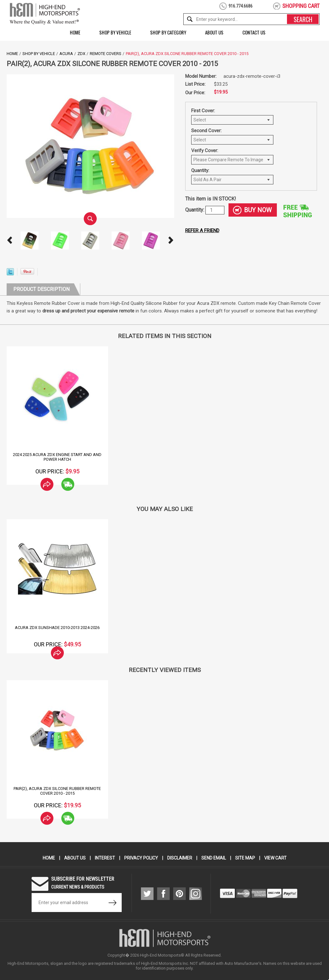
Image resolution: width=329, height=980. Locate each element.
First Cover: (203, 111)
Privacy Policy (141, 858)
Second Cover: (206, 131)
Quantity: (200, 170)
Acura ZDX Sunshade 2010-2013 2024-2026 (57, 628)
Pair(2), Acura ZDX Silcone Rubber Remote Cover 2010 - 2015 (57, 791)
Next (171, 240)
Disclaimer (180, 858)
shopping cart (301, 6)
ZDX (81, 54)
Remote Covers (106, 54)
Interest (105, 858)
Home (75, 32)
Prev (10, 240)
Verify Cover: (205, 151)
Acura (66, 54)
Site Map (245, 858)
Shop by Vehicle (115, 32)
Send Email (214, 858)
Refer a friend (202, 231)
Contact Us (254, 32)
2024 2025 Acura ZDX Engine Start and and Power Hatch (57, 457)
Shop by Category (168, 32)
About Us (214, 32)
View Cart (275, 858)
